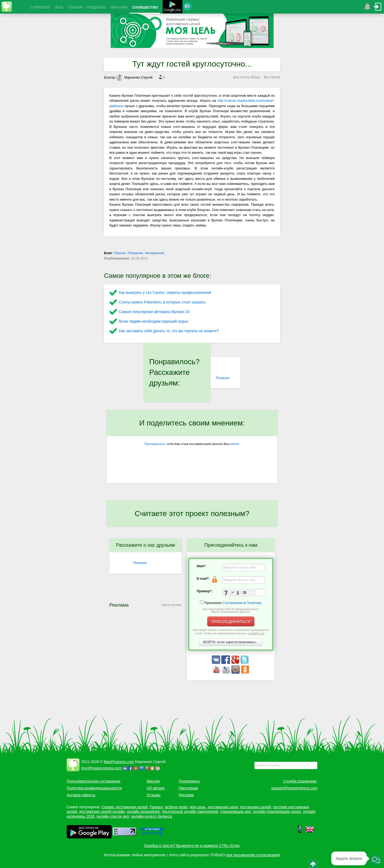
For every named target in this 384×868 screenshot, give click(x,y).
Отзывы (153, 795)
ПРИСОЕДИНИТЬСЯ (231, 621)
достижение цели (223, 807)
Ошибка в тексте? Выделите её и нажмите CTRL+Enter (192, 846)
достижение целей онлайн (102, 812)
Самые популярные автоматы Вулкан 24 (154, 312)
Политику (254, 603)
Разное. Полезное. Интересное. (140, 253)
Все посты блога (247, 77)
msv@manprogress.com (101, 768)
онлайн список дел (113, 816)
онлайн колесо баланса (151, 816)
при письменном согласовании (253, 855)
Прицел (156, 807)
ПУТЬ (59, 7)
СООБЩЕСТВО (145, 7)
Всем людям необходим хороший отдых (154, 321)
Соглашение (233, 603)
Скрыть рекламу (171, 605)
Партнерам (188, 788)
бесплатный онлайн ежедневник (190, 812)
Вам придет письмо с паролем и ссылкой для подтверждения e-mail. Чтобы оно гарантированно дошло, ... (231, 632)
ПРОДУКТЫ (96, 7)
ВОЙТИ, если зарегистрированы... (231, 642)
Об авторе (156, 788)
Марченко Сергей (134, 77)
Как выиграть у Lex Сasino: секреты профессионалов (165, 293)
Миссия (153, 781)
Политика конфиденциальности (94, 788)
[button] (376, 860)
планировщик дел (236, 812)
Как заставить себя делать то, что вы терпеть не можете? (169, 331)
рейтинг (235, 444)
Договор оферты (81, 795)
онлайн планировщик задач (277, 812)
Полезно (223, 378)
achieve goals (176, 807)
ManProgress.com (119, 762)
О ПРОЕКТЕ (40, 7)
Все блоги (272, 77)
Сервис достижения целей (125, 807)
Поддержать (189, 781)
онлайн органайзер (143, 812)
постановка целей (255, 807)
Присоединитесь (155, 444)
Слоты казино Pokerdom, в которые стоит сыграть (162, 302)
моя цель (198, 807)
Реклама (186, 795)
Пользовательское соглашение (94, 781)
